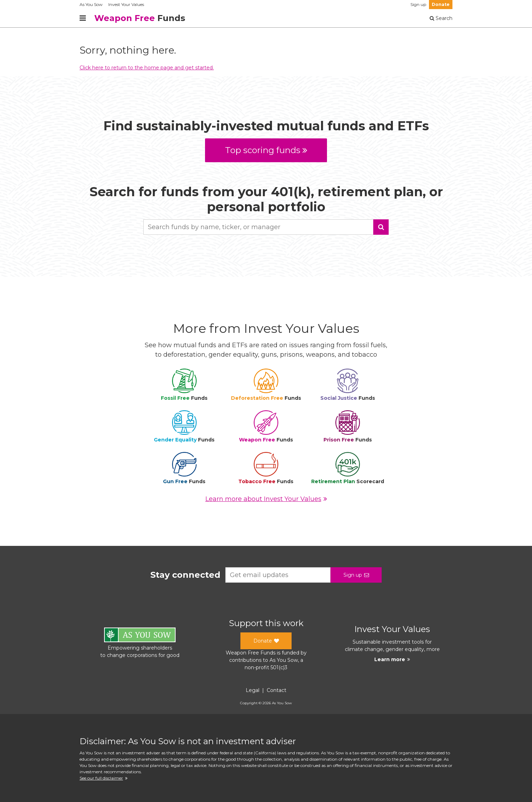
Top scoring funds (266, 150)
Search (441, 18)
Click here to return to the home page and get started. (147, 68)
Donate (441, 4)
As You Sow (91, 4)
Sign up (418, 4)
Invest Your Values (126, 4)
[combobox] (266, 227)
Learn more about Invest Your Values (266, 499)
